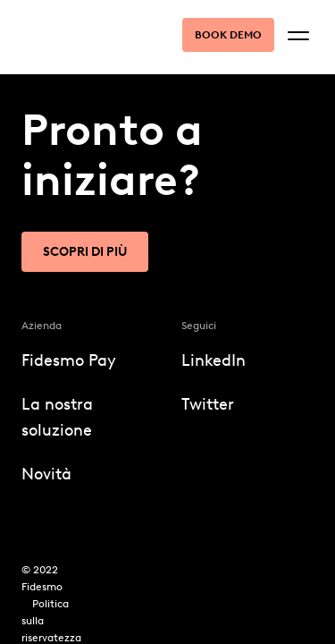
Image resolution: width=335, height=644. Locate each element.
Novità (46, 474)
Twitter (208, 404)
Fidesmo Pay (69, 360)
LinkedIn (214, 360)
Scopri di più (85, 252)
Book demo (228, 35)
